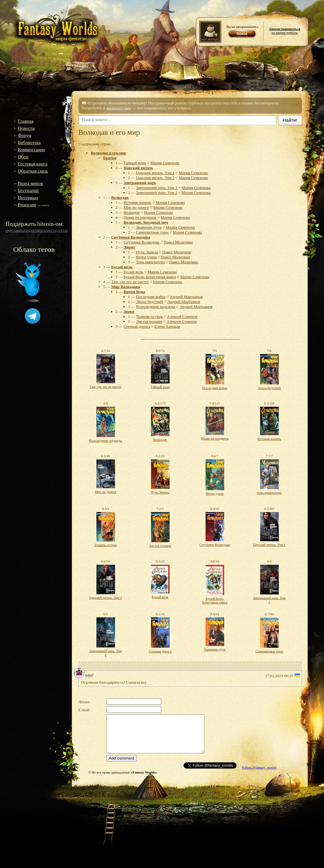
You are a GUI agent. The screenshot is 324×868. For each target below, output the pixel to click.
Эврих (129, 247)
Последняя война (151, 297)
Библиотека (29, 142)
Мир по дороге (136, 207)
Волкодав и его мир (109, 153)
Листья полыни (149, 321)
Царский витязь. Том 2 (155, 178)
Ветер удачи (146, 257)
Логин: (84, 702)
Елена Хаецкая (167, 326)
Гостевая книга (33, 164)
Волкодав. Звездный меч (146, 222)
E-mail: (84, 710)
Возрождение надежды (156, 307)
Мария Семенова (165, 163)
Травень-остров (149, 316)
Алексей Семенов (182, 316)
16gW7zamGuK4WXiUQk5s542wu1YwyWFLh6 (37, 231)
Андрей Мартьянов (186, 297)
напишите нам (119, 108)
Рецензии (27, 205)
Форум (25, 135)
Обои (23, 157)
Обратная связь (33, 171)
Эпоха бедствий (150, 302)
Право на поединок (140, 217)
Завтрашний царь (140, 183)
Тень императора (151, 262)
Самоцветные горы (152, 232)
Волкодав (120, 197)
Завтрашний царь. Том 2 (157, 193)
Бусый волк (122, 267)
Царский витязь (138, 168)
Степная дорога (137, 326)
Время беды (134, 292)
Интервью (28, 198)
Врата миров (31, 183)
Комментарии (31, 150)
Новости (26, 128)
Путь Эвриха (147, 252)
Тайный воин (135, 163)
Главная (26, 121)
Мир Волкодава (126, 287)
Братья (110, 158)
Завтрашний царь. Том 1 (157, 188)
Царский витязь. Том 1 (155, 173)
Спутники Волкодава (131, 237)
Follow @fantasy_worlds (259, 767)
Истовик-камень (138, 202)
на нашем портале (284, 31)
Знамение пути (149, 227)
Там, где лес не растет (130, 282)
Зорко (129, 311)
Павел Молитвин (178, 242)
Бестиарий (28, 191)
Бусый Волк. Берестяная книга (150, 277)
